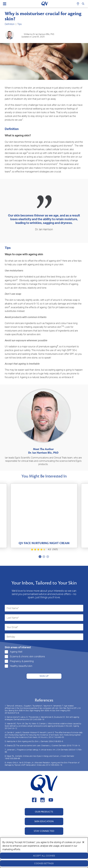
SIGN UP (44, 676)
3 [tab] (47, 557)
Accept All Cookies (44, 856)
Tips (19, 24)
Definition (10, 24)
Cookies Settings (44, 863)
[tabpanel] (44, 516)
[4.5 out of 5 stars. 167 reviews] (44, 550)
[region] (44, 853)
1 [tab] (39, 557)
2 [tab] (43, 557)
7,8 (63, 326)
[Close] (83, 842)
